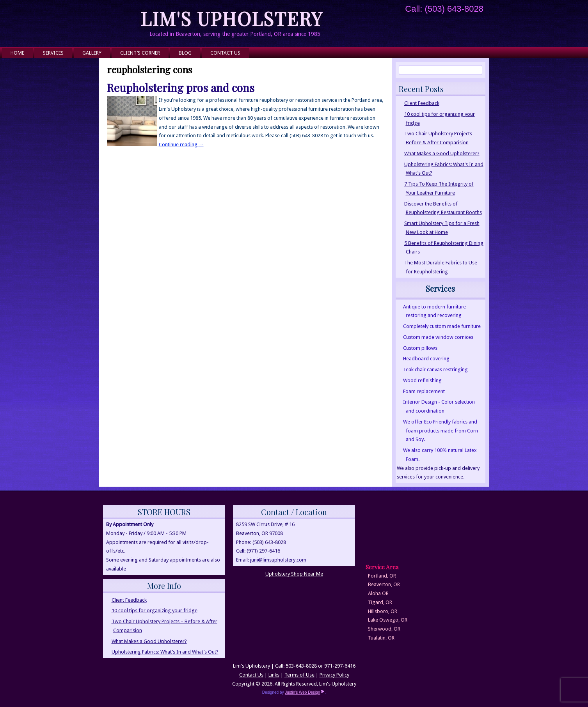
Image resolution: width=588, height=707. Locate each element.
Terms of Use (299, 675)
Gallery (92, 53)
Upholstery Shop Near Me (294, 574)
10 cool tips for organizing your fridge (155, 610)
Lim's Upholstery (232, 18)
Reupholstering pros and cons (181, 88)
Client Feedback (422, 103)
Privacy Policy (334, 675)
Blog (185, 53)
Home (17, 53)
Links (274, 675)
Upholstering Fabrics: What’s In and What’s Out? (165, 652)
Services (53, 53)
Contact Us (225, 53)
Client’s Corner (140, 53)
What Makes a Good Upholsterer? (442, 153)
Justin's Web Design (305, 692)
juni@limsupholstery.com (278, 560)
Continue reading (181, 144)
